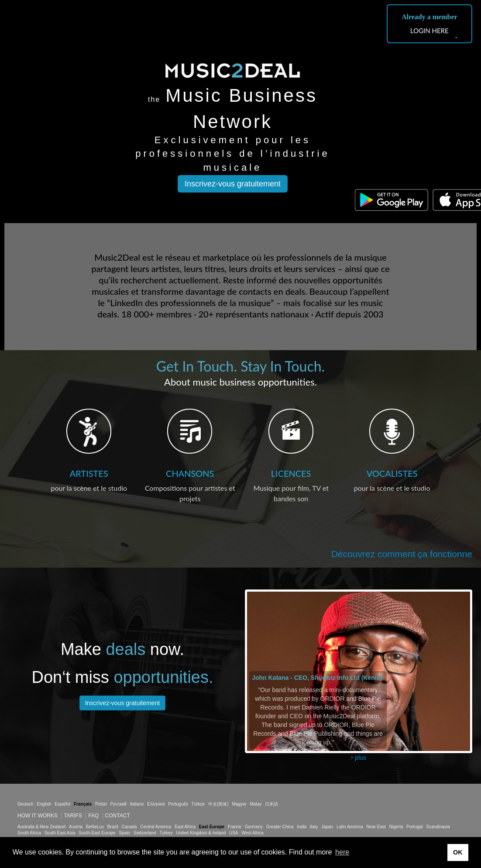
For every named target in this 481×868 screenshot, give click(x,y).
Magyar (239, 804)
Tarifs (73, 816)
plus (359, 758)
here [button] (342, 852)
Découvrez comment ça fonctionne (402, 554)
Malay (256, 804)
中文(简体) (218, 804)
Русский (118, 804)
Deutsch (26, 804)
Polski (101, 804)
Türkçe (198, 804)
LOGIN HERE (429, 31)
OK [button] (458, 852)
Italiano (137, 804)
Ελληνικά (156, 804)
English (44, 804)
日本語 (271, 804)
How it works (38, 816)
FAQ (93, 816)
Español (62, 804)
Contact (118, 816)
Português (178, 804)
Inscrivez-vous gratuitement (233, 184)
